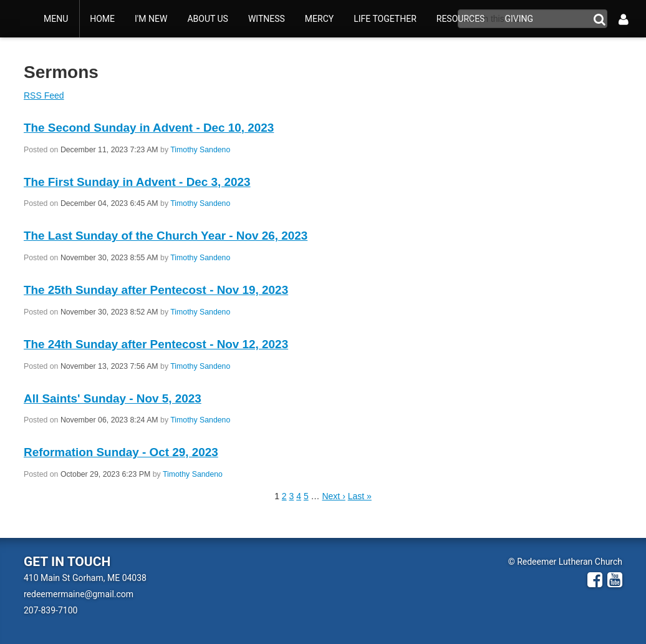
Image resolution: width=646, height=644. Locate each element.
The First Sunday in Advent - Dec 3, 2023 (137, 182)
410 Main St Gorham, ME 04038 (85, 578)
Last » (360, 496)
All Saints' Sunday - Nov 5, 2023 (113, 398)
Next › (333, 496)
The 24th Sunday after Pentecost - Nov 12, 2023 (156, 344)
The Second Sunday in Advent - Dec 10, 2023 (149, 128)
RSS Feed (44, 95)
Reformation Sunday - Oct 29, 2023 (121, 452)
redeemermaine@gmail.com (79, 594)
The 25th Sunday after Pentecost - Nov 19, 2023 (156, 290)
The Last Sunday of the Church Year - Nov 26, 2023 (166, 236)
